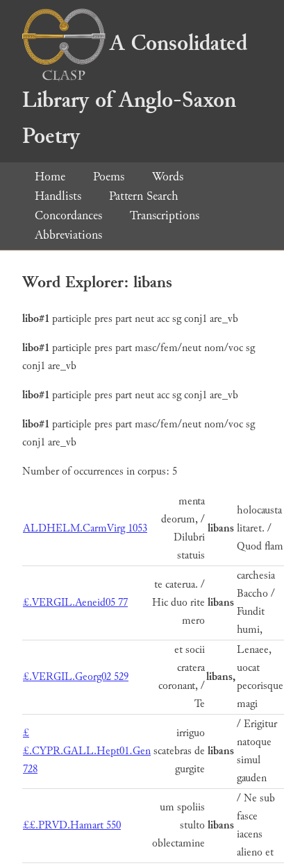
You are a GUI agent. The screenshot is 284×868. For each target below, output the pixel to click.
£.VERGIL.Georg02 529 (76, 677)
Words (168, 177)
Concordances (68, 215)
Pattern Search (144, 196)
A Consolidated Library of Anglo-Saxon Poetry (135, 90)
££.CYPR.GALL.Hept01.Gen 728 (87, 751)
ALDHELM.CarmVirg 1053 (85, 528)
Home (50, 177)
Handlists (58, 196)
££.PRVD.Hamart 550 (72, 825)
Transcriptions (165, 215)
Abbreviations (68, 235)
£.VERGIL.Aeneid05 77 (75, 603)
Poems (109, 177)
